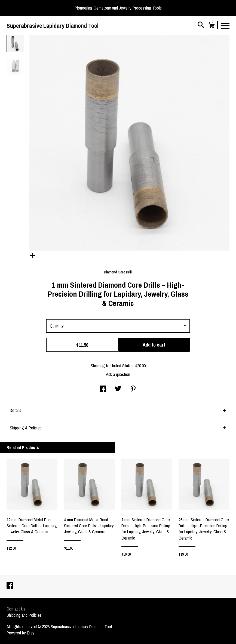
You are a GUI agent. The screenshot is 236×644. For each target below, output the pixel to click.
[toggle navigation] (225, 25)
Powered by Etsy (20, 633)
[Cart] (212, 26)
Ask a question (118, 374)
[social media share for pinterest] (133, 389)
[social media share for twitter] (118, 389)
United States (122, 366)
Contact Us (16, 609)
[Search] (201, 26)
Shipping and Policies (24, 615)
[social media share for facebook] (103, 389)
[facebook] (10, 586)
